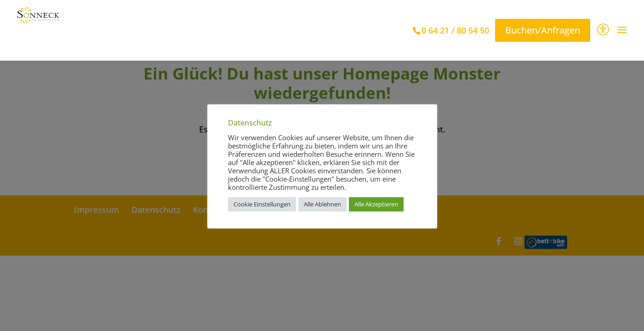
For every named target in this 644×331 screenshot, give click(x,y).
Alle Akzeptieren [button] (376, 204)
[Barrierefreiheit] (603, 31)
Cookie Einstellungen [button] (262, 204)
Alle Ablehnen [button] (322, 204)
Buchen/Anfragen (543, 30)
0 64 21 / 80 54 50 (455, 30)
